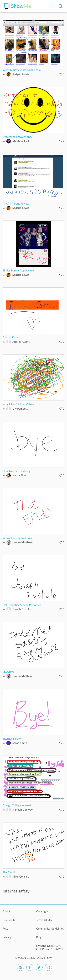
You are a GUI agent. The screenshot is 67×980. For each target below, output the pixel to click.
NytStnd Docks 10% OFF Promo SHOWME (50, 948)
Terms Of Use (44, 920)
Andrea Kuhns (11, 338)
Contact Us (9, 920)
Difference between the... (18, 137)
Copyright (42, 912)
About (6, 912)
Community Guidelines (50, 929)
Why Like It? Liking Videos (18, 404)
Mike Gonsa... (21, 877)
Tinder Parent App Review (18, 271)
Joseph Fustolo (21, 609)
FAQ (5, 929)
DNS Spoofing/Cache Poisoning (22, 605)
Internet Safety (12, 739)
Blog (39, 937)
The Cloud (9, 872)
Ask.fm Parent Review (16, 204)
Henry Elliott (20, 475)
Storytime (9, 672)
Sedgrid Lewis (21, 74)
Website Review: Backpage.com (22, 70)
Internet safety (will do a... (18, 538)
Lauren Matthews (23, 542)
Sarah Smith (20, 743)
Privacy (7, 937)
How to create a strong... (18, 471)
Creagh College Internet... (18, 805)
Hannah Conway (22, 810)
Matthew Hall (21, 141)
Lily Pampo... (20, 409)
